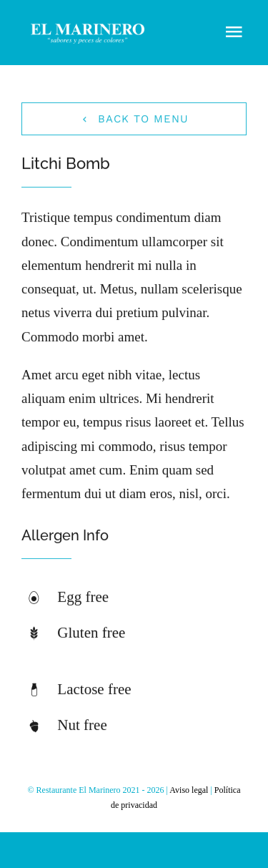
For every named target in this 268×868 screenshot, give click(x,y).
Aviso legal (189, 790)
